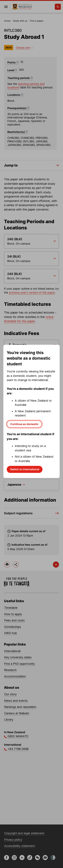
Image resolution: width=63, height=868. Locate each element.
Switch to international (25, 469)
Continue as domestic (24, 424)
